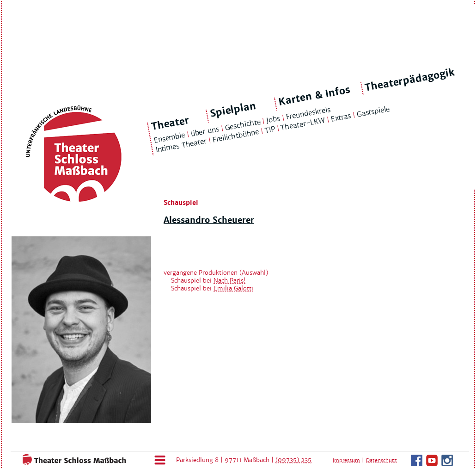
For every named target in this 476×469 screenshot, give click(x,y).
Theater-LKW (303, 124)
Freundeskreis (308, 113)
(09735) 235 (293, 460)
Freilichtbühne (236, 136)
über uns (205, 131)
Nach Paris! (229, 281)
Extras (341, 117)
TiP (270, 130)
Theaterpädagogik (410, 80)
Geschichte (243, 124)
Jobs (273, 119)
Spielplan (233, 110)
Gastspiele (373, 112)
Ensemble (169, 138)
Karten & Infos (314, 96)
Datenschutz (381, 460)
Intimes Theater (181, 146)
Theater (171, 123)
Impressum (346, 460)
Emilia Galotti (233, 288)
